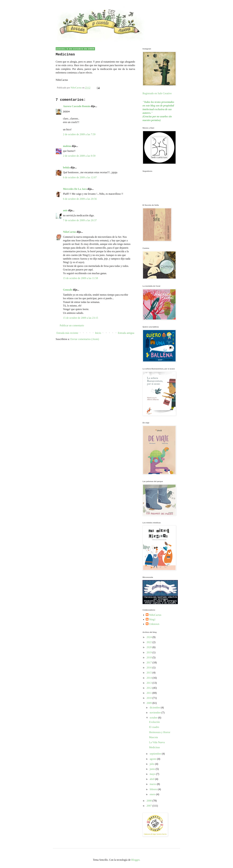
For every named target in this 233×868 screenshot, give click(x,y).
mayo (153, 774)
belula (66, 167)
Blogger (135, 860)
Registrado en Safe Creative (157, 93)
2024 (150, 637)
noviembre (156, 713)
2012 (150, 688)
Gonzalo (68, 290)
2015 (150, 673)
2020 (150, 647)
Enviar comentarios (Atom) (85, 339)
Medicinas (154, 747)
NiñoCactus (69, 232)
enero (153, 794)
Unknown (154, 624)
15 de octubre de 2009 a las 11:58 (80, 278)
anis (65, 210)
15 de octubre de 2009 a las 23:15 (81, 318)
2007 (150, 806)
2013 (150, 683)
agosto (153, 759)
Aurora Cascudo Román (77, 106)
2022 (150, 642)
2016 (150, 668)
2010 (150, 698)
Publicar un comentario (72, 325)
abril (152, 779)
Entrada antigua (126, 333)
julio (152, 764)
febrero (154, 789)
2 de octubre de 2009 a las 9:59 (79, 156)
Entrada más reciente (67, 333)
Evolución (154, 722)
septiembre (156, 754)
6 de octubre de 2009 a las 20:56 (80, 199)
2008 (150, 801)
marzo (153, 784)
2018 (150, 657)
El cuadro (154, 727)
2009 (150, 703)
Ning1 (152, 619)
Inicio (98, 333)
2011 (149, 693)
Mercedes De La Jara (75, 189)
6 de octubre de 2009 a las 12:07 (80, 177)
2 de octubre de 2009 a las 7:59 (79, 134)
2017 (150, 662)
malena (67, 146)
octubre (154, 718)
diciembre (155, 708)
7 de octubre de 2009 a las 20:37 (80, 220)
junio (153, 769)
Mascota (153, 737)
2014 (150, 678)
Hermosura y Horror (160, 732)
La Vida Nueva (157, 742)
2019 (150, 652)
